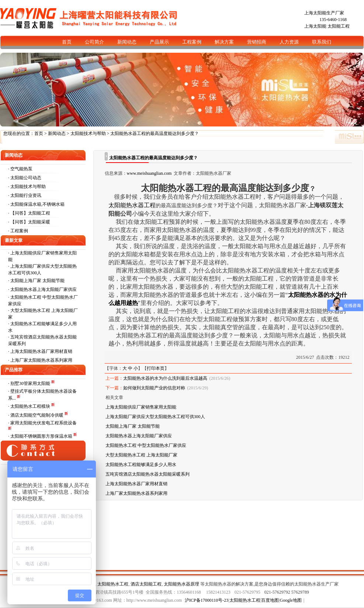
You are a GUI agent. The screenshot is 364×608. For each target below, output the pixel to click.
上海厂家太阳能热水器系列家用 (41, 360)
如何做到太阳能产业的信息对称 (154, 388)
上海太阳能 (315, 26)
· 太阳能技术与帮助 (27, 187)
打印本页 (156, 368)
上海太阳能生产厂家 (324, 13)
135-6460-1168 (333, 20)
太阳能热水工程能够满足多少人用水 (141, 465)
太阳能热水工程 (113, 584)
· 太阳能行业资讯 (25, 195)
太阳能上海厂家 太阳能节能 (37, 281)
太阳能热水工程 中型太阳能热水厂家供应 (146, 445)
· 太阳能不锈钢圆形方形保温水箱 (41, 436)
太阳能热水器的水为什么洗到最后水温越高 (165, 378)
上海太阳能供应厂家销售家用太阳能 (141, 407)
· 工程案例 (18, 231)
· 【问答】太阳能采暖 (29, 222)
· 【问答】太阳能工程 (29, 213)
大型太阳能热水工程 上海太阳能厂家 (141, 455)
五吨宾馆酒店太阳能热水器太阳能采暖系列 (148, 474)
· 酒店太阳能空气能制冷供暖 (36, 415)
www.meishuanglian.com (149, 173)
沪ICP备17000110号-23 (207, 600)
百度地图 (270, 600)
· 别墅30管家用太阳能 (30, 383)
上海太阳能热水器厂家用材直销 (41, 351)
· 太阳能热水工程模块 (30, 406)
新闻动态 (57, 133)
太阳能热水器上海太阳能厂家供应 (44, 289)
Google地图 (291, 600)
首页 (39, 133)
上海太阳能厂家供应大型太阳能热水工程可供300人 (155, 417)
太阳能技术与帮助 (88, 133)
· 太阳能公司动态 (25, 178)
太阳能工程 (339, 26)
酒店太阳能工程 (146, 584)
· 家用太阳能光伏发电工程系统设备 (42, 423)
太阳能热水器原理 (181, 584)
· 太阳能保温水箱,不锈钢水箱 (36, 204)
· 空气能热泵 (20, 169)
